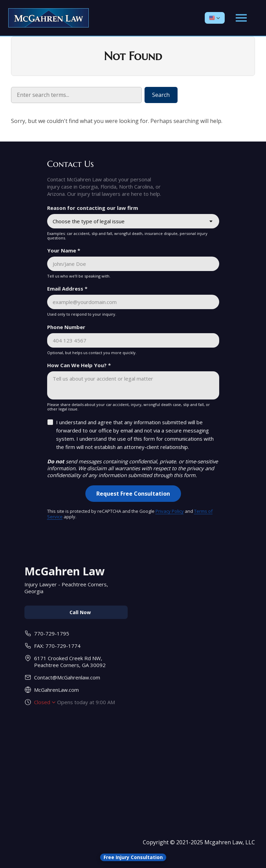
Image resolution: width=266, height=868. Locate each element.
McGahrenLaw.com (56, 690)
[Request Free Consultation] (133, 494)
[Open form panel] (133, 857)
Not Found (133, 56)
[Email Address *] (133, 302)
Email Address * (67, 289)
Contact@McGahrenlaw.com (67, 677)
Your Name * (64, 250)
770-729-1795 (52, 633)
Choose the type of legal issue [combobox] (89, 221)
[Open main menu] (241, 18)
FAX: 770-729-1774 (57, 646)
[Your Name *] (133, 264)
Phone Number (66, 327)
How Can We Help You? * (79, 365)
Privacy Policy (170, 511)
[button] (215, 18)
